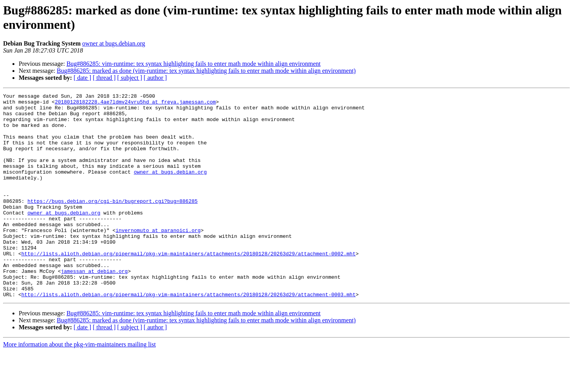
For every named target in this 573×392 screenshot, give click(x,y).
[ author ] (155, 78)
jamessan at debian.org (94, 307)
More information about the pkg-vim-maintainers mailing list (79, 385)
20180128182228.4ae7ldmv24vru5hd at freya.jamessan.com (135, 104)
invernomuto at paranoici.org (158, 258)
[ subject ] (130, 78)
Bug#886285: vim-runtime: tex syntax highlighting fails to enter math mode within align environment (194, 64)
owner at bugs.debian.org (114, 43)
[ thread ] (104, 78)
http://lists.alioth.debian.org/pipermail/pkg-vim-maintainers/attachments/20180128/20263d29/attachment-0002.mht (189, 286)
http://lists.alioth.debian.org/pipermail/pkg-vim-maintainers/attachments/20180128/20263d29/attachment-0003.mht (189, 335)
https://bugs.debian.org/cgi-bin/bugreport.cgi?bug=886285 (112, 223)
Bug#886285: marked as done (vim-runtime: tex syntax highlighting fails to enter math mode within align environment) (206, 71)
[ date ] (82, 78)
